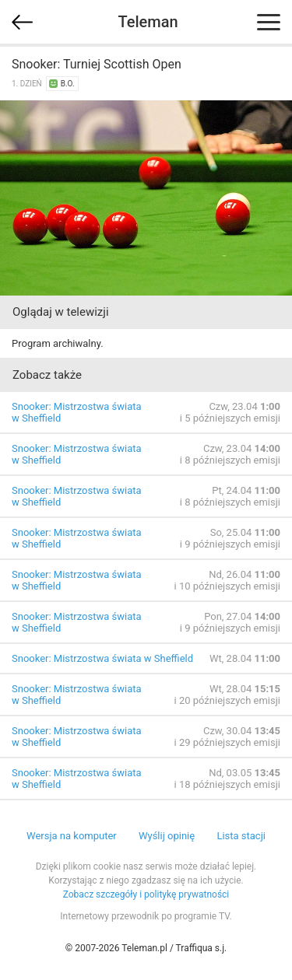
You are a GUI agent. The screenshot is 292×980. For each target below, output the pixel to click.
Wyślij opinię (167, 836)
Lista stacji (241, 836)
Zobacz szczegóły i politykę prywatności (146, 894)
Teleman (148, 22)
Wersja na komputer (72, 836)
